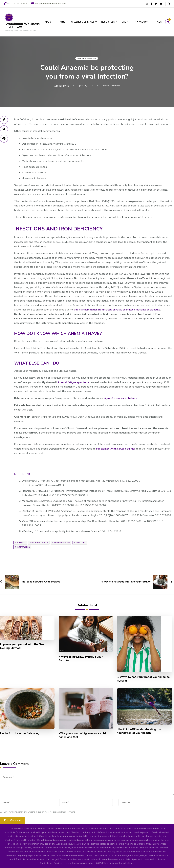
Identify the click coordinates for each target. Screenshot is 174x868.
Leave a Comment (111, 86)
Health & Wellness (87, 59)
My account (142, 22)
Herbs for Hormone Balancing (20, 733)
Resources (108, 22)
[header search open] (169, 4)
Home (62, 22)
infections (81, 542)
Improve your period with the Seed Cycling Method (23, 646)
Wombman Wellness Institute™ (22, 26)
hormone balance (40, 542)
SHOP (125, 22)
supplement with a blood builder (116, 449)
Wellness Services (83, 22)
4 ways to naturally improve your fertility (81, 659)
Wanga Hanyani (61, 86)
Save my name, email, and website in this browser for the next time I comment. (40, 812)
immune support (62, 542)
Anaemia (21, 542)
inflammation (23, 547)
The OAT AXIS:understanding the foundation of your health (139, 731)
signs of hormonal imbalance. (121, 398)
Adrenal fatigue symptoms (73, 382)
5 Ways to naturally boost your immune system (143, 679)
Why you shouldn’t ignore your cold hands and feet (82, 735)
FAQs (159, 22)
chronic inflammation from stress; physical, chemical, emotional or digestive (117, 310)
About (49, 22)
